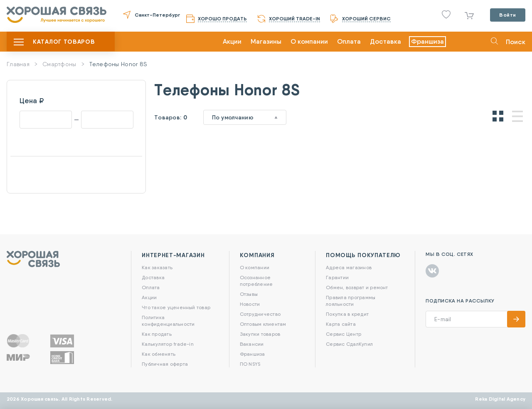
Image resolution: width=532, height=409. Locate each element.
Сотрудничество (260, 314)
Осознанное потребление (256, 281)
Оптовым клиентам (263, 324)
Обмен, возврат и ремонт (357, 287)
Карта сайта (341, 324)
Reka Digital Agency (500, 399)
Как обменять (159, 354)
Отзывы (249, 294)
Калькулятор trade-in (168, 344)
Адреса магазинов (349, 267)
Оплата (349, 41)
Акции (232, 41)
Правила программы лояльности (351, 301)
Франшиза (427, 41)
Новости (250, 304)
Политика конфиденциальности (168, 321)
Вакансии (252, 344)
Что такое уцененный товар (176, 307)
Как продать (157, 334)
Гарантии (337, 277)
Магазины (266, 41)
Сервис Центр (344, 334)
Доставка (385, 41)
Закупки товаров (260, 334)
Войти (508, 15)
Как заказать (157, 267)
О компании (309, 41)
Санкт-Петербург (157, 15)
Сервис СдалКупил (349, 344)
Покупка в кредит (347, 314)
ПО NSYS (250, 364)
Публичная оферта (165, 364)
